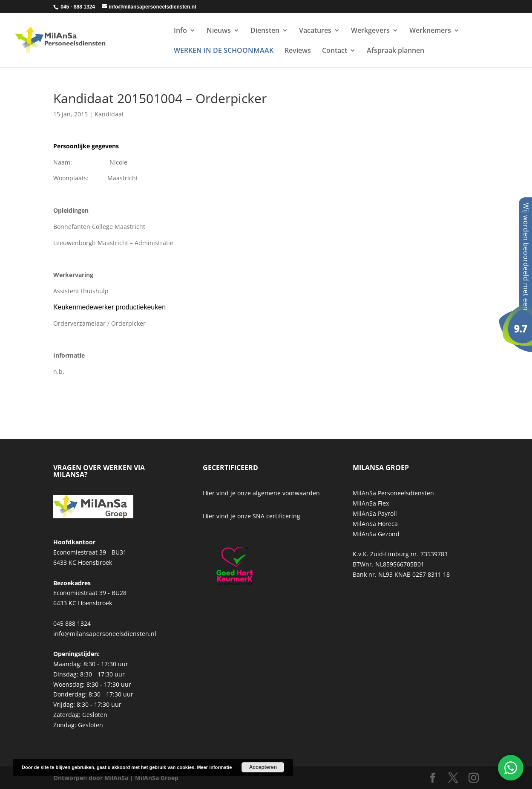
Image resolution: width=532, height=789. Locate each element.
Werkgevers (370, 31)
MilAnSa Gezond (376, 534)
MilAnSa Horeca (375, 524)
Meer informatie (214, 767)
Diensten (265, 31)
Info (180, 31)
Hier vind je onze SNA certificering (252, 516)
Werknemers (430, 31)
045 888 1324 (72, 623)
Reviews (298, 51)
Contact (335, 51)
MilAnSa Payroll (375, 513)
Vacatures (315, 31)
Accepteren (263, 767)
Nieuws (219, 31)
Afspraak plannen (395, 51)
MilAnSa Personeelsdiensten (393, 493)
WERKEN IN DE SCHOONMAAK (224, 51)
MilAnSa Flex (371, 503)
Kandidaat (109, 114)
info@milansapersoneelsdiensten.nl (105, 634)
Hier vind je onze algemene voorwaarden (261, 493)
